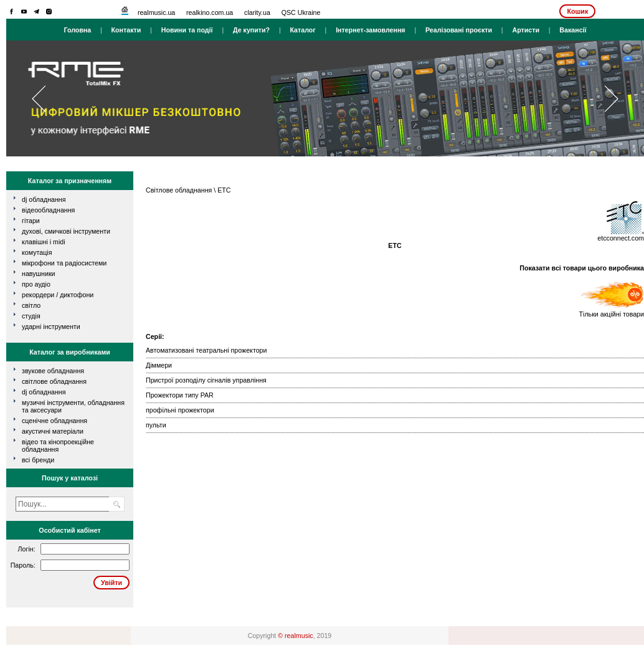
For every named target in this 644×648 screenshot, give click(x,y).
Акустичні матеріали (53, 431)
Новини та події (187, 30)
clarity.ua (257, 12)
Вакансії (573, 30)
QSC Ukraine (301, 12)
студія (31, 316)
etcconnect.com (621, 238)
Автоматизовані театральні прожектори (206, 350)
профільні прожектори (180, 410)
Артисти (526, 30)
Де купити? (251, 30)
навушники (39, 274)
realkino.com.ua (210, 12)
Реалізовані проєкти (459, 30)
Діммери (159, 365)
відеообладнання (48, 210)
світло (31, 305)
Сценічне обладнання (54, 421)
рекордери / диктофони (58, 295)
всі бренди (38, 460)
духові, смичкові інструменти (66, 231)
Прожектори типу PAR (180, 395)
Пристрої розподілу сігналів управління (206, 380)
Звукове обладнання (53, 371)
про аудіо (36, 284)
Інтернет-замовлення (370, 30)
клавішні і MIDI (44, 242)
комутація (37, 252)
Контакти (126, 30)
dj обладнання (44, 199)
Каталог (302, 30)
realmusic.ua (156, 12)
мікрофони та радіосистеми (64, 263)
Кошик (577, 11)
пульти (156, 425)
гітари (31, 221)
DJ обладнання (44, 392)
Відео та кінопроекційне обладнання (58, 445)
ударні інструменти (51, 326)
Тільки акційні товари (612, 311)
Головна (77, 30)
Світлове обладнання (54, 381)
